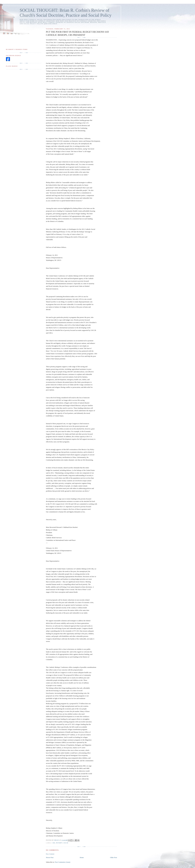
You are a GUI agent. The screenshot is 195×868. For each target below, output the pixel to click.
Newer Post (50, 857)
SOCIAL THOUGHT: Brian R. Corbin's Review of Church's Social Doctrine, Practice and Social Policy (66, 13)
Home (82, 857)
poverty (59, 843)
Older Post (114, 857)
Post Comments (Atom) (63, 862)
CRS (54, 843)
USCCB (66, 843)
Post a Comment (50, 854)
